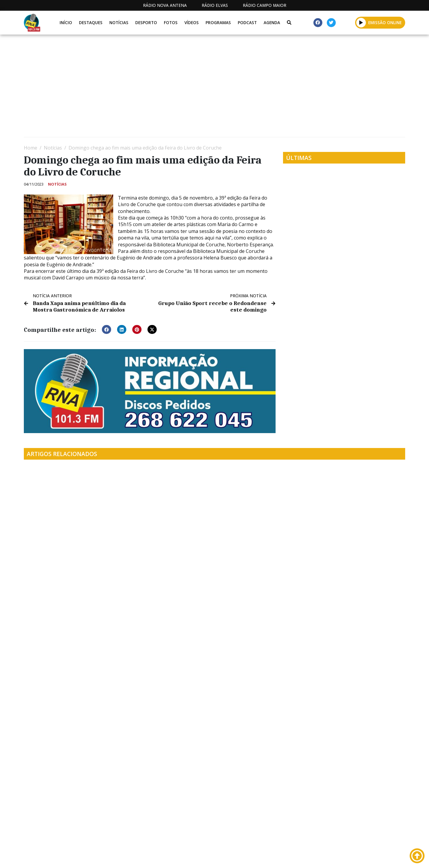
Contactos (294, 857)
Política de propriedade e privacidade (362, 857)
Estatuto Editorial (203, 857)
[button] (361, 22)
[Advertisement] (203, 88)
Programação (253, 857)
